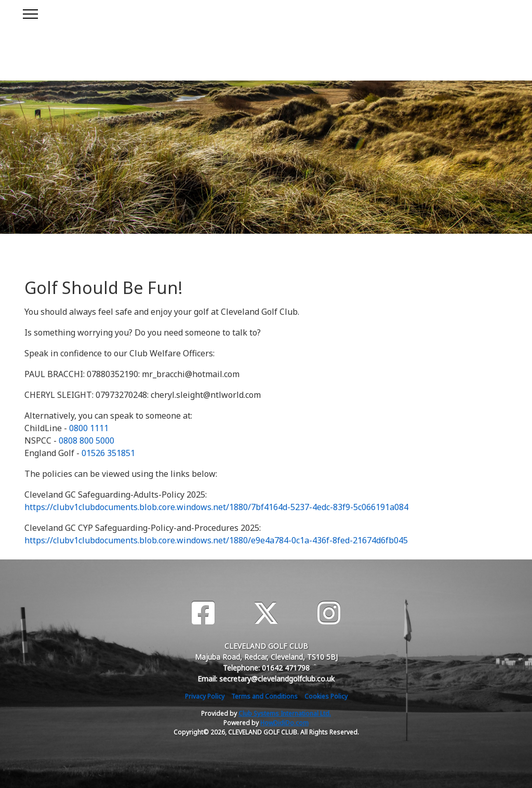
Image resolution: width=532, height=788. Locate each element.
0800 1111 (89, 428)
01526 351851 (108, 453)
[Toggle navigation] (30, 12)
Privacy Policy (205, 696)
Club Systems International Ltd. (285, 713)
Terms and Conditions (264, 696)
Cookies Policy (326, 696)
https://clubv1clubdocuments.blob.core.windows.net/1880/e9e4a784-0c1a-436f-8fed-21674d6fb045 (216, 540)
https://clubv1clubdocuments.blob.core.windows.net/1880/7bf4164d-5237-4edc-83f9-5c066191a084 (216, 507)
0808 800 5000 (87, 440)
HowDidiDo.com (284, 723)
